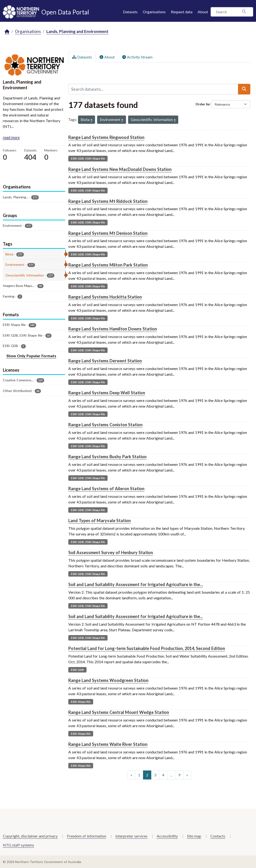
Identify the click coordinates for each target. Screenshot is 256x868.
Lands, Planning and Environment (77, 31)
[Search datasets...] (153, 89)
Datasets (130, 12)
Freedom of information (87, 836)
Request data (182, 12)
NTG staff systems (18, 845)
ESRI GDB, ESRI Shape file (88, 158)
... (171, 775)
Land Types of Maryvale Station (100, 521)
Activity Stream (137, 57)
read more (11, 137)
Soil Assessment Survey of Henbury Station (111, 552)
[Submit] (244, 89)
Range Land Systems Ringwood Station (106, 137)
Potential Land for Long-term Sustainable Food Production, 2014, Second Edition (147, 648)
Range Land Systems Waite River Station (108, 744)
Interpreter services (131, 836)
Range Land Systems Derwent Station (105, 361)
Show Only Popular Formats (31, 356)
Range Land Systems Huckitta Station (105, 297)
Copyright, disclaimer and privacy (30, 836)
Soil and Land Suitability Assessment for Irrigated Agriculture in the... (136, 584)
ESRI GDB (77, 670)
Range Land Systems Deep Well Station (107, 393)
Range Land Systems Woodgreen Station (108, 680)
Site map (194, 836)
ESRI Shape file (81, 702)
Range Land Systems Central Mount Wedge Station (119, 712)
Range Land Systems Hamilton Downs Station (113, 329)
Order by (203, 104)
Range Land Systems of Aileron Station (106, 489)
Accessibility (167, 836)
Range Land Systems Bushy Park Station (107, 457)
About (203, 12)
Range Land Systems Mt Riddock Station (108, 201)
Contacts (218, 836)
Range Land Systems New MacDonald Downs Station (120, 169)
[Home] (7, 32)
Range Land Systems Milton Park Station (108, 265)
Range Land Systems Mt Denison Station (108, 233)
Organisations (154, 12)
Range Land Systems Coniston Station (105, 425)
